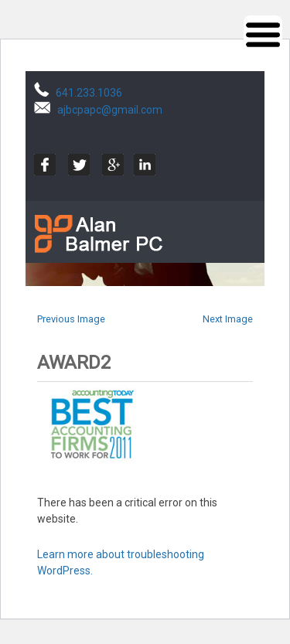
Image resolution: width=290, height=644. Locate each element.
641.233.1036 (89, 93)
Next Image (228, 319)
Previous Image (71, 319)
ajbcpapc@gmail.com (110, 110)
